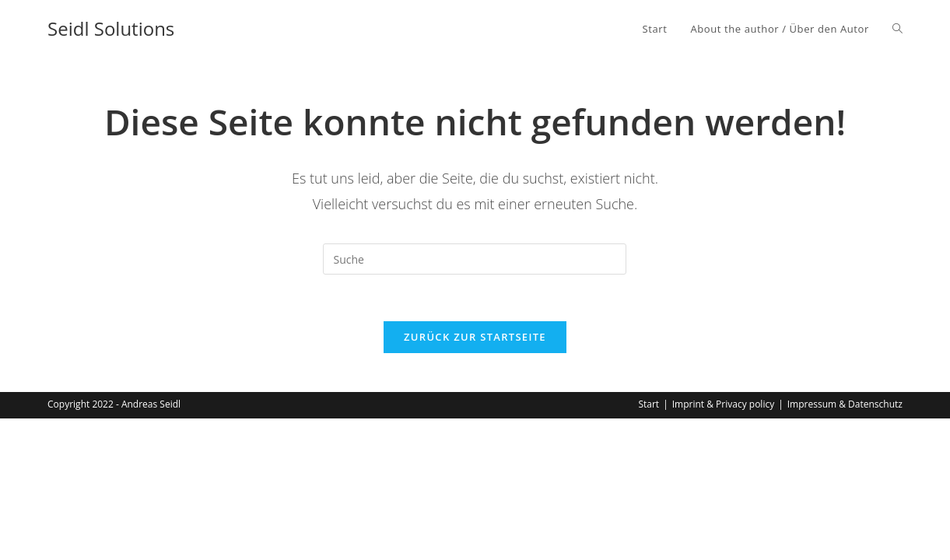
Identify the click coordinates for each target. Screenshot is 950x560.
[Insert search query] (475, 259)
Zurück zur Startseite (475, 337)
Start (649, 404)
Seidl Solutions (111, 28)
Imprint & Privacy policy (723, 404)
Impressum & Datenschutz (845, 404)
